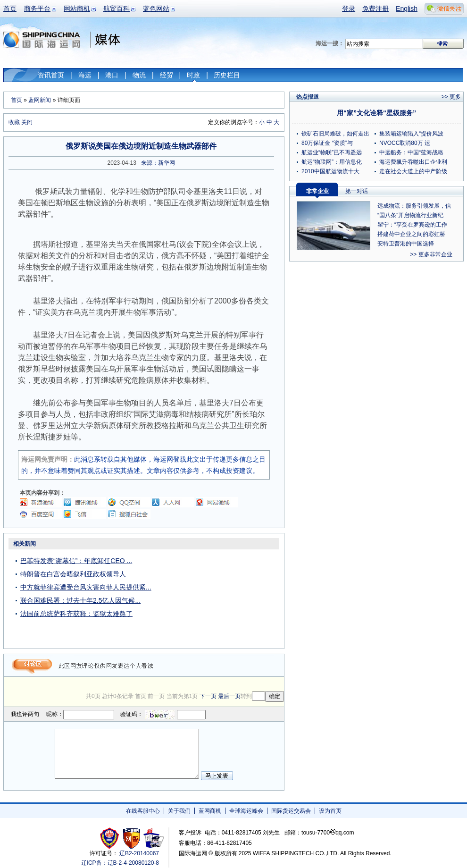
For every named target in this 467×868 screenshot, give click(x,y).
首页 (10, 8)
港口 (112, 75)
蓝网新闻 (40, 100)
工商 (111, 838)
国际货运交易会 (291, 811)
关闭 (27, 122)
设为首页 (330, 811)
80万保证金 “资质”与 (327, 143)
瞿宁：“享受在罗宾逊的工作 (412, 225)
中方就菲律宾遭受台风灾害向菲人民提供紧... (86, 587)
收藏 (14, 122)
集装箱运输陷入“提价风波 (411, 134)
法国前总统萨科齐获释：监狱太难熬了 (76, 614)
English (407, 8)
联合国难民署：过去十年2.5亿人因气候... (80, 600)
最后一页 (229, 696)
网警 (132, 838)
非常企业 (317, 191)
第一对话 (357, 191)
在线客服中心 (143, 811)
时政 (193, 75)
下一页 (208, 696)
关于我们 (179, 811)
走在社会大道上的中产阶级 (413, 171)
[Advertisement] (225, 597)
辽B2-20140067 (139, 853)
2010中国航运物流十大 (330, 171)
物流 (139, 75)
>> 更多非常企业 (431, 254)
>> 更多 (451, 97)
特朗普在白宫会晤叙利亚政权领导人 (73, 574)
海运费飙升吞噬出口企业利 (413, 162)
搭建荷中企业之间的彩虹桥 (411, 234)
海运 (85, 75)
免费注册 (375, 8)
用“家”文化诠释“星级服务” (376, 113)
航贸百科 (117, 8)
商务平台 (37, 8)
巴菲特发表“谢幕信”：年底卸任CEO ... (76, 561)
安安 (153, 838)
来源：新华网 (158, 163)
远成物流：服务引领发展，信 (414, 206)
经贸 (167, 75)
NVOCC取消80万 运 (405, 143)
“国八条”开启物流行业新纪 (410, 215)
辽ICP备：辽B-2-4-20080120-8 (120, 863)
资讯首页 (51, 75)
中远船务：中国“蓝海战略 (411, 152)
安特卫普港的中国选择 (406, 244)
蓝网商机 (210, 811)
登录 (349, 8)
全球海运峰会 (246, 811)
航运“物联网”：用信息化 (332, 162)
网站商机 (77, 8)
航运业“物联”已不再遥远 (332, 152)
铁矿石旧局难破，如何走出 (335, 134)
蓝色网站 (156, 8)
